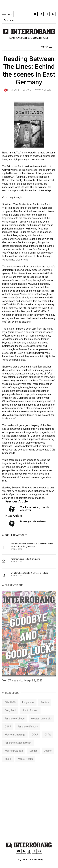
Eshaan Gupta (13, 90)
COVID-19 (10, 708)
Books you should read (33, 523)
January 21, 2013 (43, 90)
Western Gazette (14, 757)
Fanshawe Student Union (18, 749)
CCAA (48, 741)
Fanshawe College (15, 724)
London (33, 757)
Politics (45, 708)
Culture (27, 90)
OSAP (8, 733)
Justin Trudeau (30, 716)
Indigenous (28, 708)
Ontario (48, 757)
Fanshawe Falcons (28, 733)
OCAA (35, 741)
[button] (46, 47)
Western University (41, 724)
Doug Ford (10, 716)
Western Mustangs (15, 741)
